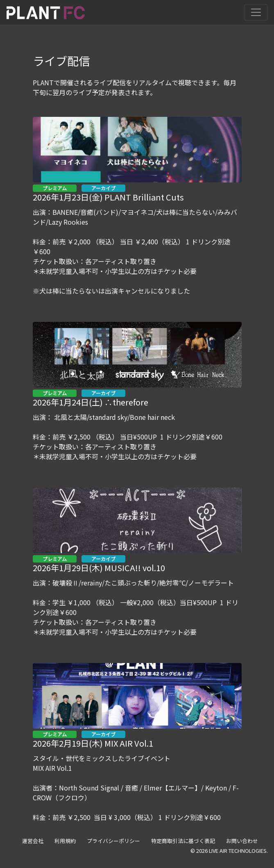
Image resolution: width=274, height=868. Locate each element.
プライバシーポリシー (113, 841)
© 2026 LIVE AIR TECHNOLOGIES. (229, 851)
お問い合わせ (242, 841)
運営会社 (33, 841)
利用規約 (65, 841)
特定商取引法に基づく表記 (183, 841)
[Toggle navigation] (256, 12)
